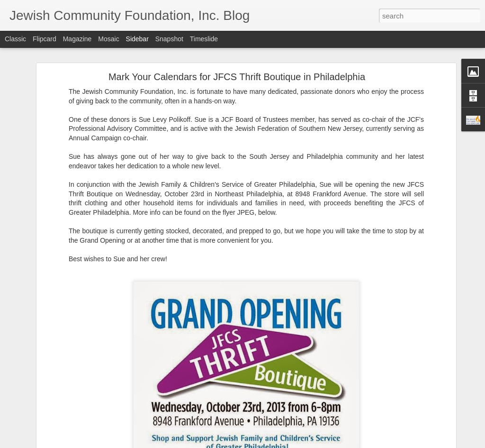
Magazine (77, 39)
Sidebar (137, 39)
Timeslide (204, 39)
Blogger (272, 443)
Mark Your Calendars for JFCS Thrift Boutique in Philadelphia (237, 60)
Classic (15, 39)
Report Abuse (300, 443)
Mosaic (108, 39)
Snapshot (169, 39)
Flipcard (45, 39)
